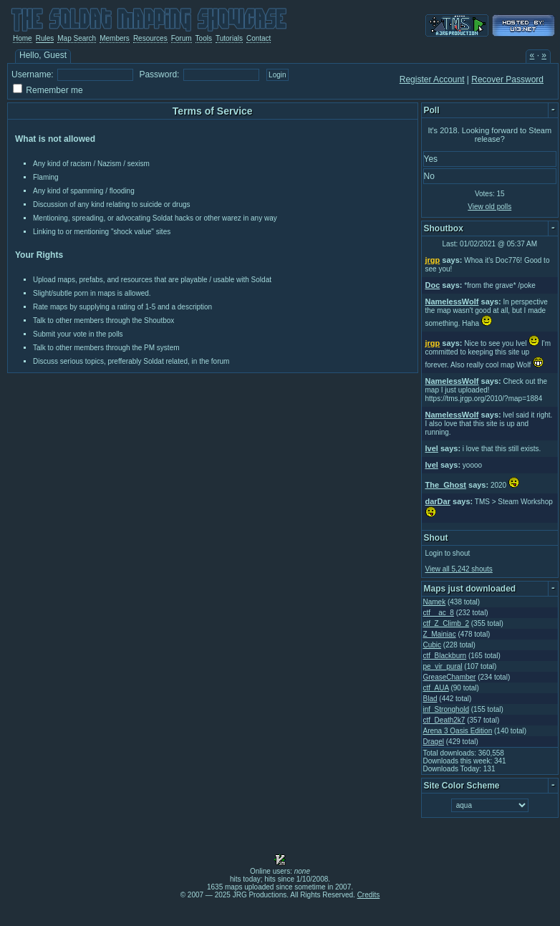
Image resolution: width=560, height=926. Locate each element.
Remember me (54, 90)
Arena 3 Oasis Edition (458, 731)
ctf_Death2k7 (444, 720)
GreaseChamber (450, 677)
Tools (204, 38)
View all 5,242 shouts (459, 569)
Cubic (433, 645)
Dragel (434, 742)
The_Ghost (446, 485)
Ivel (432, 448)
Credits (369, 895)
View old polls (489, 207)
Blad (430, 699)
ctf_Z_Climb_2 (446, 623)
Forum (182, 38)
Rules (45, 38)
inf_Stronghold (446, 709)
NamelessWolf (452, 302)
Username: (33, 74)
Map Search (77, 38)
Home (23, 38)
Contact (259, 38)
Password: (159, 74)
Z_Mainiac (440, 634)
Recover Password (507, 79)
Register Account (432, 79)
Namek (435, 602)
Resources (150, 38)
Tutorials (229, 38)
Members (115, 38)
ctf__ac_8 (439, 613)
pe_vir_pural (443, 666)
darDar (438, 501)
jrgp (433, 260)
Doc (433, 285)
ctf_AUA (436, 688)
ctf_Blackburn (445, 656)
